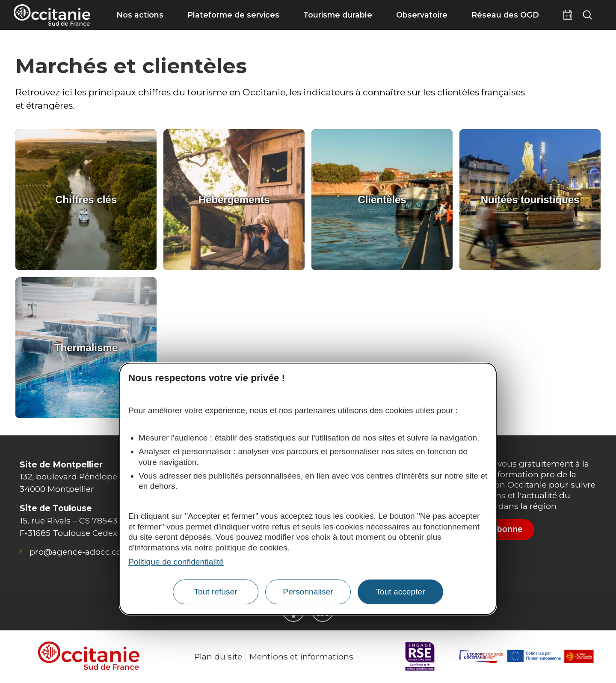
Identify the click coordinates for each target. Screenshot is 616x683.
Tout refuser (215, 592)
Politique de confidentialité (176, 562)
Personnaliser (308, 592)
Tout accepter (400, 592)
